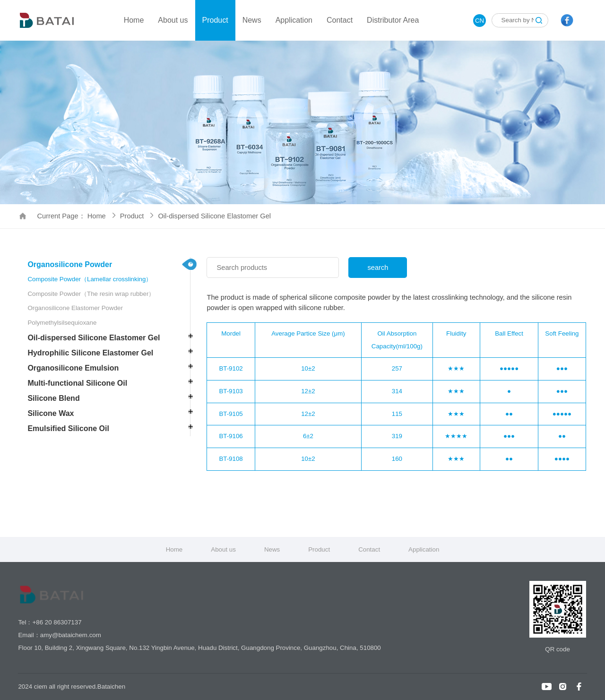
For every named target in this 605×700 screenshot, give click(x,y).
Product (215, 20)
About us (173, 20)
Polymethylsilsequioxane (62, 323)
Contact (340, 20)
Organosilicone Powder (70, 264)
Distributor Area (393, 20)
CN (480, 21)
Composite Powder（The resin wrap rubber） (91, 294)
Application (294, 20)
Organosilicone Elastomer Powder (75, 308)
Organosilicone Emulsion (73, 368)
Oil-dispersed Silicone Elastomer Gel (214, 216)
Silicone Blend (53, 398)
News (252, 20)
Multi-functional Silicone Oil (77, 383)
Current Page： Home (76, 216)
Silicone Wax (51, 413)
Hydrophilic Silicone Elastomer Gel (90, 353)
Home (134, 20)
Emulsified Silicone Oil (68, 428)
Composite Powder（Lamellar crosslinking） (90, 279)
